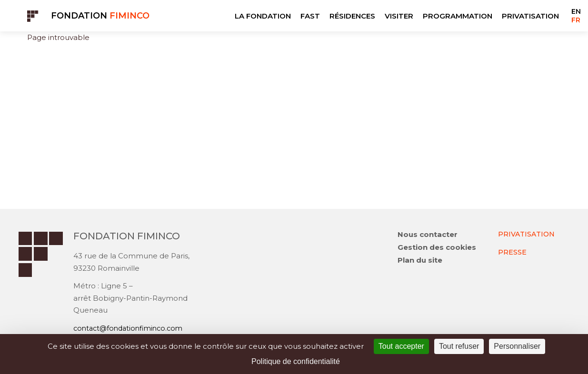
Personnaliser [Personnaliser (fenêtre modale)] (517, 346)
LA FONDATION (263, 16)
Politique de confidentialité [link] (296, 361)
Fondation (100, 16)
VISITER (399, 16)
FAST (310, 16)
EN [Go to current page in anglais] (576, 11)
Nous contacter (428, 235)
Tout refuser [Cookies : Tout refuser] (459, 346)
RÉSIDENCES (352, 16)
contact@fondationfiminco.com (131, 329)
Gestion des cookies (437, 248)
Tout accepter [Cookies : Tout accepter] (401, 346)
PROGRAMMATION (458, 16)
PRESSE (512, 252)
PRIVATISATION (530, 16)
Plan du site (420, 261)
